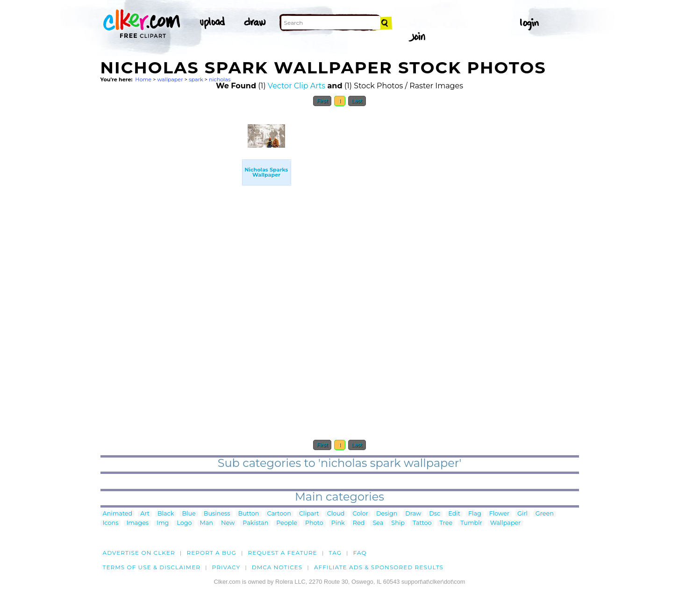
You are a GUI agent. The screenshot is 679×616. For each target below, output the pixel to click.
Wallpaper (506, 523)
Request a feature (283, 553)
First (322, 101)
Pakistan (255, 523)
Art (145, 514)
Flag (475, 514)
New (228, 523)
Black (166, 514)
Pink (338, 523)
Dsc (435, 514)
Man (207, 523)
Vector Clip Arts (297, 86)
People (287, 523)
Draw (413, 514)
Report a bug (211, 553)
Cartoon (279, 514)
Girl (522, 514)
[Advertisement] (171, 251)
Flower (499, 514)
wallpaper (170, 79)
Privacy (226, 567)
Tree (446, 523)
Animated (118, 514)
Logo (184, 523)
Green (545, 514)
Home (143, 79)
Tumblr (471, 523)
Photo (314, 523)
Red (359, 523)
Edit (454, 514)
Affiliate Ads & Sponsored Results (379, 567)
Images (137, 523)
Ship (398, 523)
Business (217, 514)
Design (387, 514)
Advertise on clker (139, 553)
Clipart (309, 514)
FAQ (360, 553)
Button (249, 514)
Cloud (336, 514)
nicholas (220, 79)
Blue (189, 514)
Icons (111, 523)
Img (163, 523)
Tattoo (422, 523)
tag (335, 553)
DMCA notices (277, 567)
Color (361, 514)
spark (196, 79)
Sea (378, 523)
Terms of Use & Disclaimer (152, 567)
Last (357, 101)
